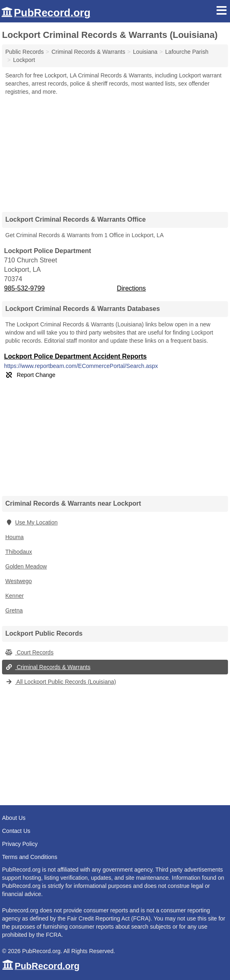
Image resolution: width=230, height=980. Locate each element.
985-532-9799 (24, 288)
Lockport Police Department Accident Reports (75, 356)
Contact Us (16, 831)
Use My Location (31, 522)
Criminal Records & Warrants (48, 667)
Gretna (14, 610)
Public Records (24, 52)
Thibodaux (19, 552)
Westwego (19, 581)
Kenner (14, 596)
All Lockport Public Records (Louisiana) (61, 682)
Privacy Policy (20, 844)
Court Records (29, 652)
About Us (14, 818)
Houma (14, 537)
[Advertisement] (115, 151)
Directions (131, 288)
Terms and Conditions (30, 857)
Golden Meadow (26, 566)
